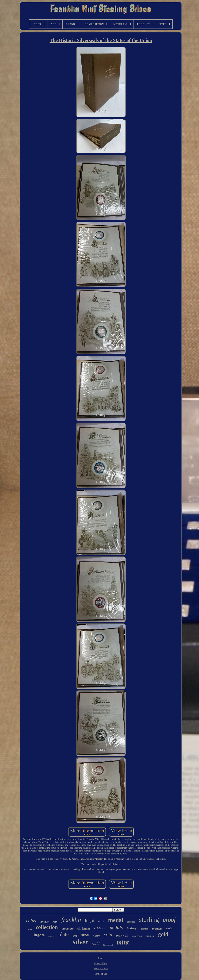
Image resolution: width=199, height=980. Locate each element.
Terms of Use (101, 974)
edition (99, 928)
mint (123, 942)
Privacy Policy (101, 969)
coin (108, 935)
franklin (71, 920)
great (85, 935)
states (170, 928)
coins (31, 921)
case (97, 935)
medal (116, 920)
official (51, 936)
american (137, 936)
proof (169, 920)
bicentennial (108, 945)
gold (163, 934)
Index (101, 958)
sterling (149, 920)
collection (47, 927)
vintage (44, 922)
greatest (157, 928)
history (132, 928)
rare (55, 922)
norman (144, 929)
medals (116, 927)
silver (80, 942)
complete (150, 936)
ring (30, 929)
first (75, 936)
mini (101, 921)
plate (64, 934)
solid (96, 944)
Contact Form (101, 963)
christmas (84, 928)
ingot (89, 921)
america (131, 922)
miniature (68, 929)
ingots (39, 935)
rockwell (122, 935)
